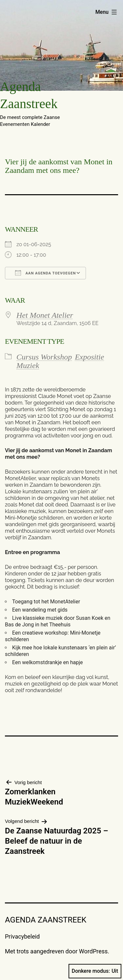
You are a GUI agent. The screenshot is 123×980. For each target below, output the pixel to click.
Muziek (28, 365)
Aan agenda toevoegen (45, 273)
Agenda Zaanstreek (46, 920)
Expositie (89, 357)
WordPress (93, 951)
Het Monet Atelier (45, 315)
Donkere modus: (95, 971)
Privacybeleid (22, 936)
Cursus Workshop (44, 357)
